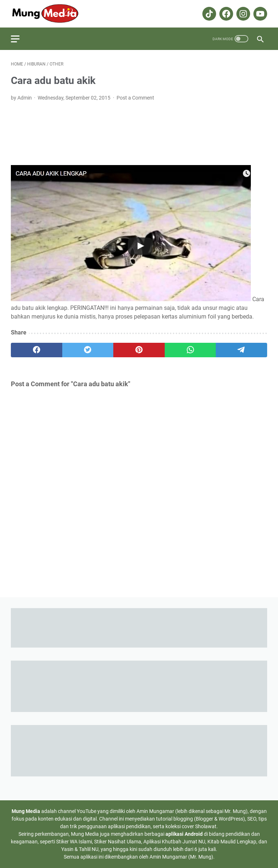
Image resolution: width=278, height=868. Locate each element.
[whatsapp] (190, 350)
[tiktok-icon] (208, 14)
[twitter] (88, 350)
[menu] (20, 39)
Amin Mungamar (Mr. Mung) (181, 857)
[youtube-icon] (259, 14)
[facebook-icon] (225, 14)
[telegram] (241, 350)
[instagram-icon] (242, 14)
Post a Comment (135, 98)
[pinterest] (139, 350)
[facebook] (37, 350)
